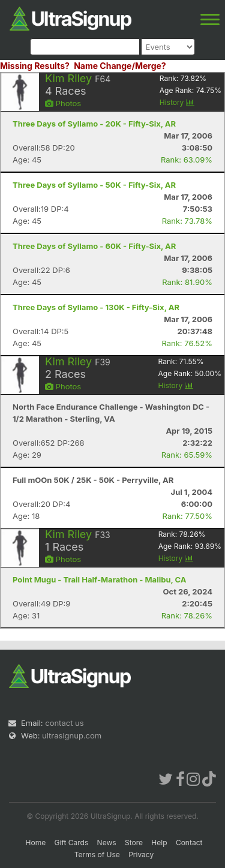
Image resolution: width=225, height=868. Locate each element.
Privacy (141, 855)
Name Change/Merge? (120, 66)
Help (159, 843)
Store (134, 843)
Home (36, 843)
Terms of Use (97, 855)
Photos (63, 103)
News (107, 843)
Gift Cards (72, 843)
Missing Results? (35, 66)
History (177, 102)
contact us (64, 723)
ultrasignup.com (72, 735)
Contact (189, 843)
